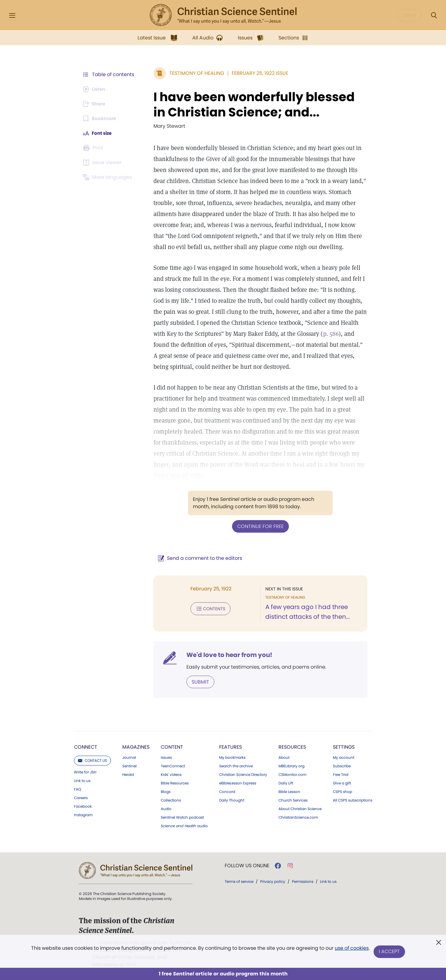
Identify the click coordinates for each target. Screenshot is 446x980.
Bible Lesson (289, 791)
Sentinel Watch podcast (182, 817)
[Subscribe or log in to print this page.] (94, 148)
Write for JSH (85, 772)
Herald (128, 774)
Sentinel (129, 765)
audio (184, 825)
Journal (129, 757)
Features (230, 746)
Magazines (136, 746)
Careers (81, 797)
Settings (344, 746)
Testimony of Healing (194, 73)
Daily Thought (232, 800)
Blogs (166, 791)
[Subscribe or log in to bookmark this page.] (101, 119)
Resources (292, 746)
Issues (166, 757)
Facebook (83, 806)
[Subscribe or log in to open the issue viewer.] (103, 163)
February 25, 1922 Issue (257, 73)
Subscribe (342, 765)
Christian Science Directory (243, 774)
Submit (197, 681)
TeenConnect (173, 765)
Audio (166, 808)
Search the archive (236, 765)
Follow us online (247, 865)
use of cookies (351, 949)
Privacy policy (273, 881)
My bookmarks (232, 757)
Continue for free (259, 526)
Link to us (82, 780)
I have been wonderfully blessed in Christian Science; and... (258, 105)
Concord (227, 791)
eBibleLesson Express (238, 783)
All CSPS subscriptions (353, 800)
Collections (171, 800)
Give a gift (342, 783)
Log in (409, 15)
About (284, 757)
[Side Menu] (12, 15)
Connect (86, 746)
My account (344, 757)
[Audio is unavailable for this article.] (96, 89)
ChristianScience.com (298, 817)
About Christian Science (300, 808)
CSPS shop (343, 791)
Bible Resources (175, 783)
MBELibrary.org (291, 765)
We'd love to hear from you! (226, 655)
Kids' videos (171, 774)
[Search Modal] (434, 15)
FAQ (77, 789)
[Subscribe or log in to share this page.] (96, 104)
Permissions (303, 881)
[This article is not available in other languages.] (109, 177)
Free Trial (341, 774)
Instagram (83, 814)
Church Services (293, 800)
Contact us (92, 760)
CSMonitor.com (292, 774)
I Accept (390, 952)
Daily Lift (286, 783)
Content (172, 746)
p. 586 (328, 334)
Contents (207, 608)
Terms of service (239, 881)
